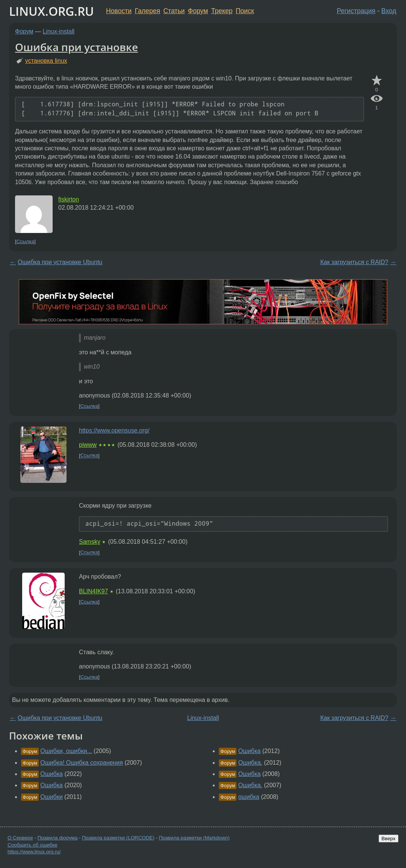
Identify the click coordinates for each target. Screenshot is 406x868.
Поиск (245, 11)
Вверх (389, 839)
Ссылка (25, 241)
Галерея (148, 11)
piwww (88, 445)
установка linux (46, 61)
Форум (198, 11)
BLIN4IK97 (93, 591)
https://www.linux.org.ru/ (34, 852)
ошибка (249, 797)
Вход (389, 11)
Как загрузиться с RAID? (354, 262)
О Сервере (20, 838)
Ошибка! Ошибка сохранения (81, 763)
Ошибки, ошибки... (66, 751)
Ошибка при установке (77, 47)
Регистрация (356, 11)
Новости (119, 11)
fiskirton (69, 199)
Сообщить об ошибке (33, 845)
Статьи (174, 11)
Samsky (90, 542)
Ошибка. (250, 763)
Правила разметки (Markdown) (194, 838)
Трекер (222, 11)
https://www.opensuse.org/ (114, 430)
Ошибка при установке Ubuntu (60, 262)
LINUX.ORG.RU (52, 11)
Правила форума (58, 838)
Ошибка (52, 774)
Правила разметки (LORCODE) (118, 838)
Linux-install (59, 31)
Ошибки (51, 797)
